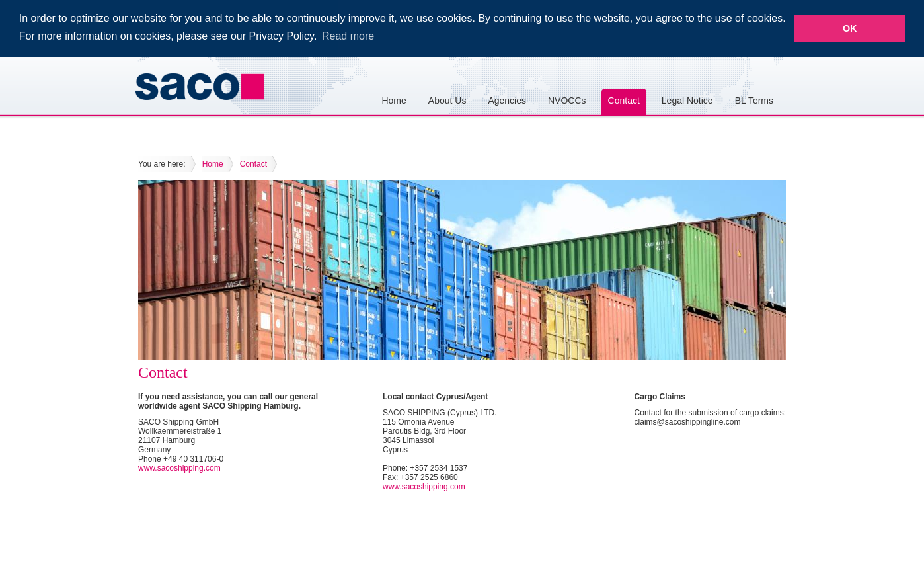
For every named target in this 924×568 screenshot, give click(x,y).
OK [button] (850, 28)
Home (394, 100)
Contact (624, 100)
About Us (447, 100)
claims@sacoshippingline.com (688, 421)
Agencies (507, 100)
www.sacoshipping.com (179, 467)
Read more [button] (348, 36)
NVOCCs (567, 100)
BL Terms (754, 100)
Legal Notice (687, 100)
